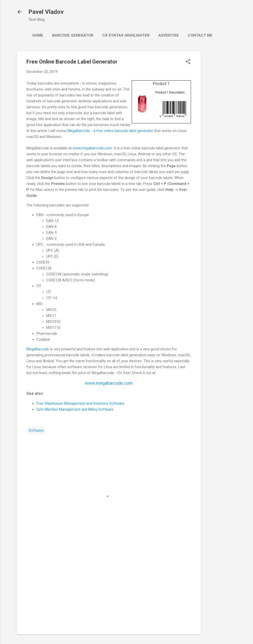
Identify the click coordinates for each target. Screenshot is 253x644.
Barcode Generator (73, 35)
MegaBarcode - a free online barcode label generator (110, 131)
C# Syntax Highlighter (126, 35)
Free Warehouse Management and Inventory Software (80, 403)
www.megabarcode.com (92, 148)
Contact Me (200, 35)
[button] (188, 62)
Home (38, 35)
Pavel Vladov (46, 12)
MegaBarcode (38, 349)
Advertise (169, 35)
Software (36, 430)
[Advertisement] (221, 125)
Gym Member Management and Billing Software (75, 409)
